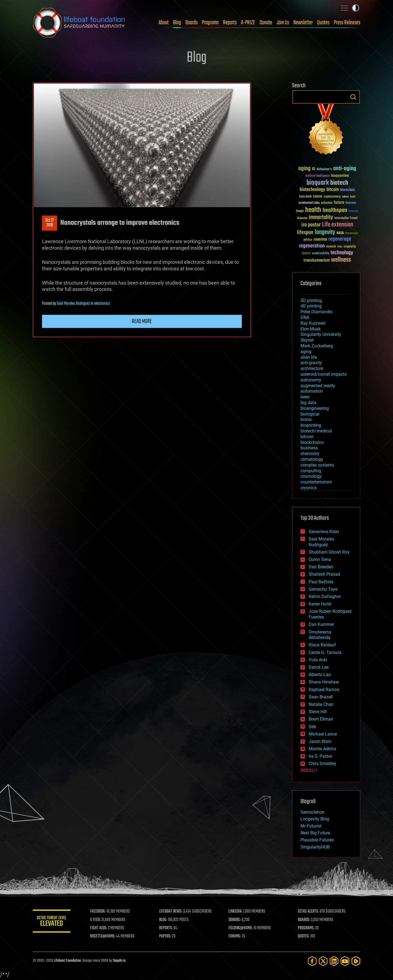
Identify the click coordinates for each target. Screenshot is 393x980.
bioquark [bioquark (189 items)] (318, 183)
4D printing (311, 306)
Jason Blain (320, 741)
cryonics (309, 488)
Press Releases (347, 23)
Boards (191, 23)
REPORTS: (166, 928)
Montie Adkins (322, 749)
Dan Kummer (321, 624)
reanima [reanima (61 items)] (320, 239)
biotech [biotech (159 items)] (339, 183)
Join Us (283, 23)
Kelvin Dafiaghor (325, 597)
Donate (266, 23)
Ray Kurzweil (313, 323)
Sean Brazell (321, 697)
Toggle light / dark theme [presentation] (356, 8)
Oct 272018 (50, 223)
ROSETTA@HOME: (103, 936)
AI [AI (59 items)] (314, 169)
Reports (230, 23)
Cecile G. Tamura (325, 652)
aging (306, 352)
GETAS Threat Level (52, 922)
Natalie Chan (321, 704)
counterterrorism (316, 482)
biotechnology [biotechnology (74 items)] (312, 190)
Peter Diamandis (316, 312)
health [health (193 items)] (313, 210)
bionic (306, 419)
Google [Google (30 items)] (300, 211)
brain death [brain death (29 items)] (305, 197)
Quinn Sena (320, 559)
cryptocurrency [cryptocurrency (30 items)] (332, 197)
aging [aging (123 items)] (304, 169)
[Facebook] (312, 961)
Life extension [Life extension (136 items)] (338, 225)
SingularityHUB (315, 847)
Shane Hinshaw (324, 682)
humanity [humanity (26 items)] (354, 211)
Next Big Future (315, 833)
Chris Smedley (322, 764)
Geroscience (312, 812)
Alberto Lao (320, 675)
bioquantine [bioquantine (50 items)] (340, 176)
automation (312, 391)
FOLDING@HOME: (241, 928)
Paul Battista (321, 582)
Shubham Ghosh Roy (329, 552)
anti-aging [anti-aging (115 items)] (345, 169)
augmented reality (318, 386)
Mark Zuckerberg (317, 346)
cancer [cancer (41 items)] (318, 197)
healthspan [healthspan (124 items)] (335, 210)
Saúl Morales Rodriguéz (73, 304)
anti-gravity (311, 363)
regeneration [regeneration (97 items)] (312, 246)
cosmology (311, 476)
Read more (142, 321)
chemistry (310, 454)
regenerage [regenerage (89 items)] (340, 239)
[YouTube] (345, 961)
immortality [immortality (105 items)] (321, 217)
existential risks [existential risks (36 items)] (309, 203)
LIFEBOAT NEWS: (171, 912)
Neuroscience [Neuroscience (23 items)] (352, 234)
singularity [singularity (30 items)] (350, 247)
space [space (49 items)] (306, 253)
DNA (305, 317)
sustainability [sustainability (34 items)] (321, 254)
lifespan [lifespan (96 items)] (305, 233)
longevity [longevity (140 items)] (325, 232)
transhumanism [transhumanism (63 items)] (317, 260)
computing (311, 471)
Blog (177, 23)
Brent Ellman (321, 719)
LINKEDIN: (236, 912)
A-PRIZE (248, 23)
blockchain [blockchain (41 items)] (347, 190)
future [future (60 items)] (339, 203)
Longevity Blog (315, 819)
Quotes (323, 23)
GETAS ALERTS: (309, 912)
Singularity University (321, 334)
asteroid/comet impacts (324, 374)
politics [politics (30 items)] (308, 240)
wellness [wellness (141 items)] (341, 260)
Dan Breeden (321, 567)
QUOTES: (304, 936)
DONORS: (235, 920)
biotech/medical (316, 431)
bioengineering (315, 408)
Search (353, 97)
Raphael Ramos (324, 690)
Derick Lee (319, 667)
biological (310, 414)
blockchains (312, 442)
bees (305, 397)
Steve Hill (318, 712)
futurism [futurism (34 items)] (351, 203)
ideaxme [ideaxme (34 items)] (302, 219)
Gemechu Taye (323, 589)
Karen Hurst (320, 604)
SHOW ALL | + (309, 771)
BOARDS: (304, 920)
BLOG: (164, 920)
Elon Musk (311, 329)
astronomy (311, 380)
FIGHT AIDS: (99, 928)
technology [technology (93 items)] (342, 253)
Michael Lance (323, 734)
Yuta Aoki (318, 660)
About (164, 23)
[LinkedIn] (334, 961)
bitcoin (307, 437)
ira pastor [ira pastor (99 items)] (311, 225)
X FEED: (96, 920)
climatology (312, 459)
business (309, 448)
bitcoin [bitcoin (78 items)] (333, 190)
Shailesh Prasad (324, 574)
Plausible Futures (317, 840)
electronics (102, 304)
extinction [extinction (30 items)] (327, 203)
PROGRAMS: (306, 928)
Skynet (307, 340)
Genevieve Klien (324, 532)
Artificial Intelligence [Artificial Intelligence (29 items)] (318, 176)
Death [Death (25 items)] (353, 197)
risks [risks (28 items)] (340, 247)
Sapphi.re (119, 961)
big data (308, 403)
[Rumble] (356, 961)
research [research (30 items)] (331, 247)
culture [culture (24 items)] (345, 197)
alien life (309, 357)
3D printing (311, 301)
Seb (312, 727)
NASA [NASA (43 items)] (340, 233)
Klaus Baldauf (322, 645)
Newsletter (303, 23)
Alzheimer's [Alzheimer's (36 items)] (324, 170)
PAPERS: (166, 936)
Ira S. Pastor (320, 756)
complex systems (317, 465)
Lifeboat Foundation (67, 961)
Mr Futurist (311, 826)
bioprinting (311, 425)
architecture (312, 368)
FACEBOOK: (98, 912)
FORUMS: (235, 936)
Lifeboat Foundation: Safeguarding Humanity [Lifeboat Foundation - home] (79, 23)
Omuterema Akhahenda (320, 635)
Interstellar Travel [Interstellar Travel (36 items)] (346, 218)
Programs (210, 23)
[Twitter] (323, 961)
